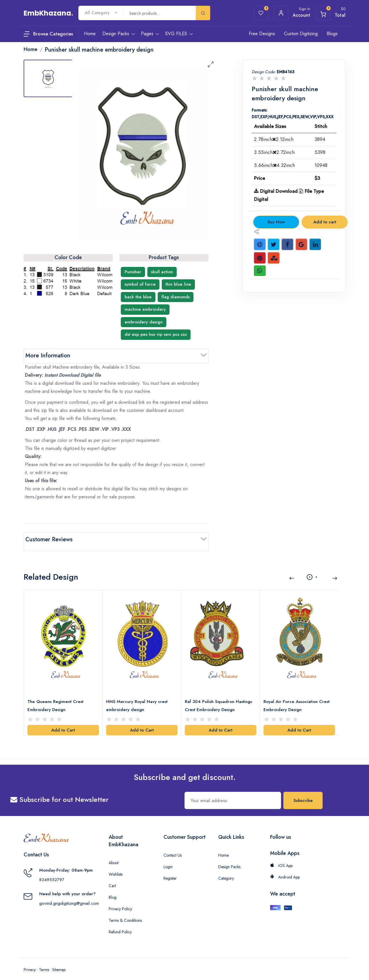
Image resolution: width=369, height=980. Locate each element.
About (114, 856)
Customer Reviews (49, 539)
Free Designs (262, 34)
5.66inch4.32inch (274, 165)
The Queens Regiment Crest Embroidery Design (57, 699)
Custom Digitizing (301, 34)
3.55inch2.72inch (274, 152)
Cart (112, 879)
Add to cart (325, 222)
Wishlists (116, 867)
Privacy (30, 963)
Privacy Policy (120, 902)
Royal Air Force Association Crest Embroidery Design (298, 699)
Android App (285, 870)
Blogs (332, 34)
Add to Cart (63, 723)
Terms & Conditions (125, 913)
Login (168, 860)
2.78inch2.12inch (274, 139)
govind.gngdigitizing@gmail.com (69, 896)
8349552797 (52, 873)
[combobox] (101, 13)
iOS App (281, 859)
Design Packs (229, 860)
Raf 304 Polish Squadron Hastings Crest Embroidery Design (220, 699)
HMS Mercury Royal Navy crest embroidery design (138, 699)
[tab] (48, 78)
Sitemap (59, 963)
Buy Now (276, 222)
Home (223, 848)
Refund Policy (120, 925)
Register (170, 871)
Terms (44, 963)
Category (226, 871)
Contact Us (173, 848)
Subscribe (303, 794)
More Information (48, 356)
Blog (113, 890)
